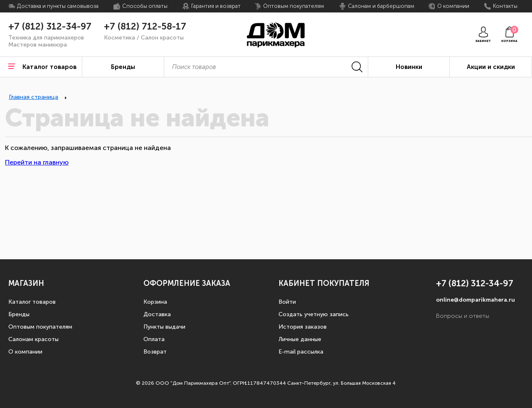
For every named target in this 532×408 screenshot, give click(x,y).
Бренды (19, 314)
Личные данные (300, 339)
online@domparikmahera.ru (475, 300)
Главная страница (33, 97)
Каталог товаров (32, 302)
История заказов (303, 327)
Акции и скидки (491, 67)
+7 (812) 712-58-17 (145, 27)
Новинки (409, 67)
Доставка (157, 314)
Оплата (154, 339)
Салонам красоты (33, 339)
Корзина (155, 302)
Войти (287, 302)
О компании (25, 352)
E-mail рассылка (301, 352)
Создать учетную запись (314, 314)
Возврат (155, 352)
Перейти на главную (37, 162)
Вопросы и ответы (463, 316)
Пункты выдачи (164, 327)
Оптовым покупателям (40, 327)
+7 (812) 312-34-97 (50, 27)
